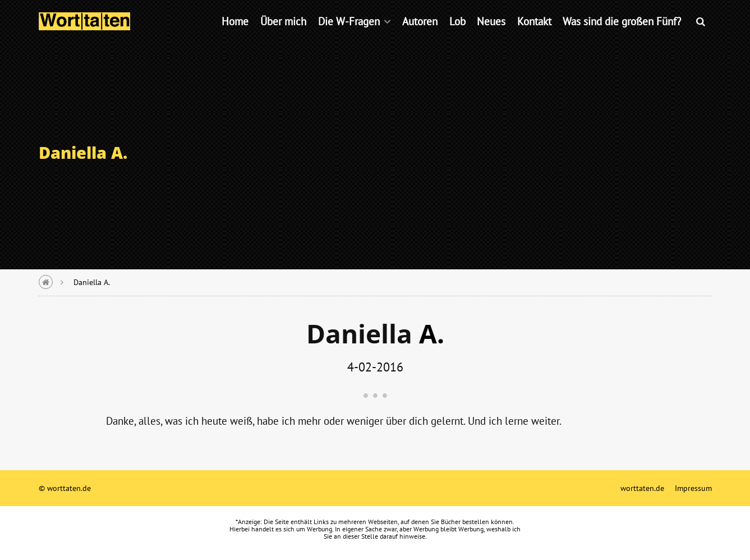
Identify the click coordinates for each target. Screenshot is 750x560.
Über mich (283, 36)
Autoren (420, 36)
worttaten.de (642, 488)
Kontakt (534, 36)
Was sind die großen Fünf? (622, 36)
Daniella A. (92, 282)
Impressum (693, 488)
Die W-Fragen (349, 36)
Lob (457, 36)
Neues (491, 36)
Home (235, 36)
